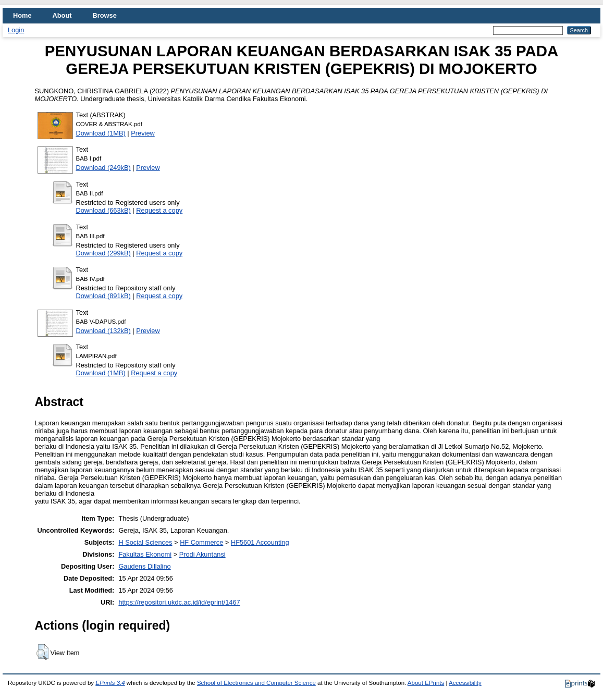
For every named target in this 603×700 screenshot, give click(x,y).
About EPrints (426, 683)
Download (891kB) (103, 296)
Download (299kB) (103, 253)
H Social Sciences (145, 542)
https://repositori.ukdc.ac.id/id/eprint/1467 (179, 602)
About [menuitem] (62, 15)
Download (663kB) (103, 210)
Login (16, 30)
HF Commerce (201, 542)
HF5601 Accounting (260, 542)
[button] (42, 652)
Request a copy (159, 210)
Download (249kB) (103, 168)
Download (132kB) (103, 331)
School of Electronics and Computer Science (256, 683)
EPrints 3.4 (110, 683)
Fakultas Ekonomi (145, 554)
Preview (143, 133)
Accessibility (465, 683)
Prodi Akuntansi (202, 554)
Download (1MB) (101, 133)
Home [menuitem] (22, 15)
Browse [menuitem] (105, 15)
